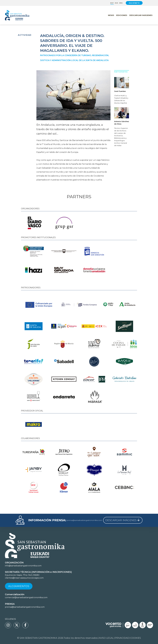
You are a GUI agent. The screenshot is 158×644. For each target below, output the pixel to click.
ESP (112, 3)
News (111, 15)
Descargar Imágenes (141, 15)
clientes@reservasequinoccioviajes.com (24, 578)
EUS (117, 3)
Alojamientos (19, 586)
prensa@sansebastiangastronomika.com (84, 520)
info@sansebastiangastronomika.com (23, 566)
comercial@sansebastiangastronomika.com (26, 597)
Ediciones (122, 15)
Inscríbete (134, 3)
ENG (121, 3)
